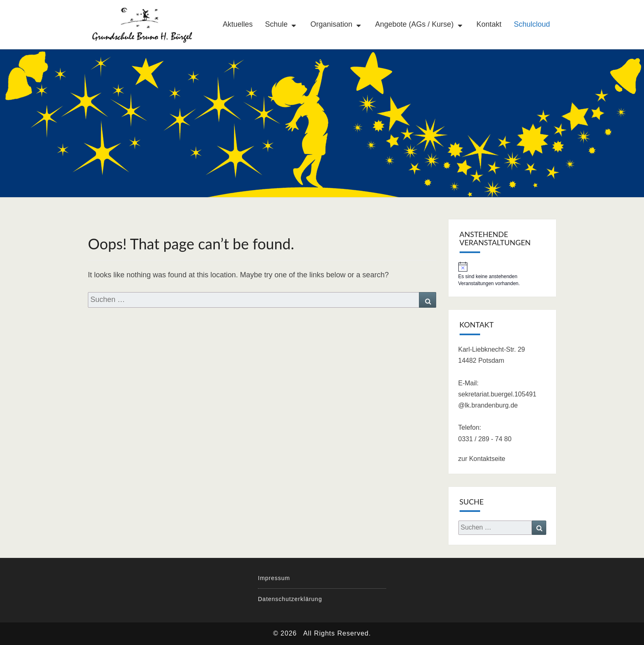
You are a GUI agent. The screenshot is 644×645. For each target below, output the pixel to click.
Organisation (331, 24)
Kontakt (489, 24)
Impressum (274, 578)
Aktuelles (238, 24)
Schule (276, 24)
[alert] (503, 274)
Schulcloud (532, 24)
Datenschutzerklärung (290, 599)
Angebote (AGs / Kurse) (414, 24)
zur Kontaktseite (482, 459)
